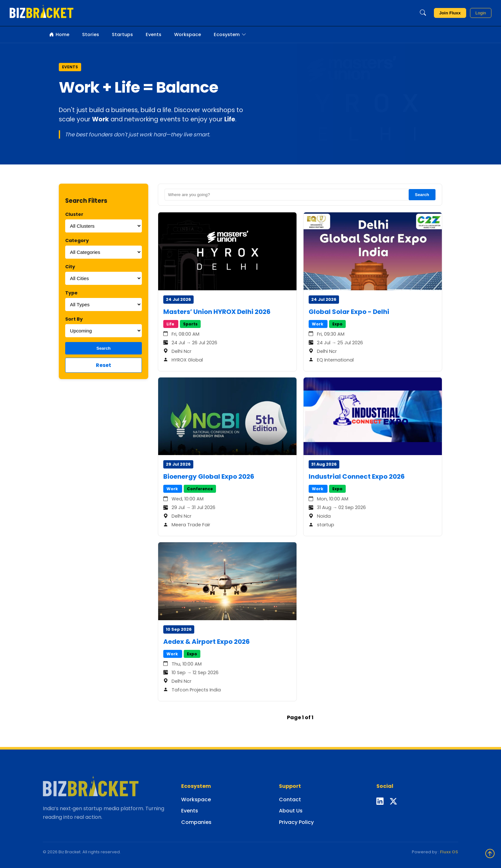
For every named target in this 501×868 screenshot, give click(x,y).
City (70, 267)
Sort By (74, 319)
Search (104, 348)
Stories (91, 34)
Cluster (74, 214)
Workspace (188, 34)
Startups (122, 34)
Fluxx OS (449, 852)
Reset (104, 365)
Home (59, 35)
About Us (291, 811)
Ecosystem (230, 35)
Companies (196, 822)
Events (154, 34)
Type (71, 293)
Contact (290, 799)
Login (481, 13)
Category (77, 240)
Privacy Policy (296, 822)
